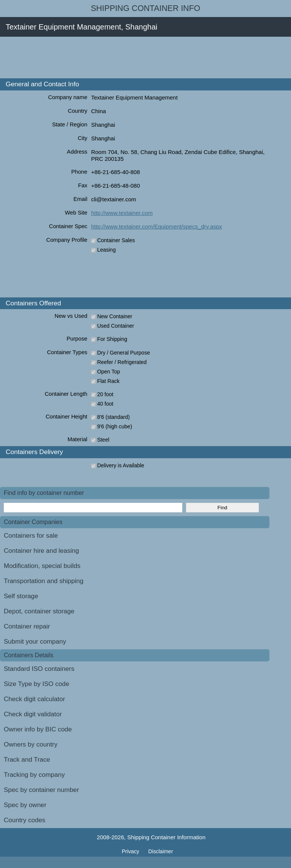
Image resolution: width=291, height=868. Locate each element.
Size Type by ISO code (37, 684)
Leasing (106, 250)
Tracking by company (34, 775)
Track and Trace (27, 760)
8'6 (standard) (113, 417)
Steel (103, 440)
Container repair (27, 626)
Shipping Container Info (146, 8)
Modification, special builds (42, 566)
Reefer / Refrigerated (122, 362)
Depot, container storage (39, 611)
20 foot (105, 394)
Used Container (115, 326)
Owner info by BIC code (38, 729)
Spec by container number (41, 790)
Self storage (21, 596)
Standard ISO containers (39, 669)
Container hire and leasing (41, 551)
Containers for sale (31, 536)
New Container (115, 316)
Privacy (131, 851)
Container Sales (116, 240)
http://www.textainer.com (122, 213)
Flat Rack (108, 381)
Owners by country (31, 744)
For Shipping (112, 339)
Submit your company (35, 642)
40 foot (105, 404)
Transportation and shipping (44, 581)
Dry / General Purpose (123, 353)
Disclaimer (160, 851)
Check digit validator (33, 714)
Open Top (108, 372)
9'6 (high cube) (114, 426)
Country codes (25, 820)
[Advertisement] (138, 58)
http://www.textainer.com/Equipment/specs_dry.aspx (156, 226)
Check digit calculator (34, 699)
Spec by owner (25, 805)
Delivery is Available (120, 465)
